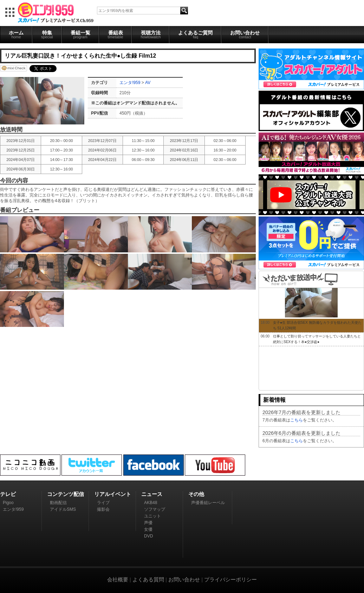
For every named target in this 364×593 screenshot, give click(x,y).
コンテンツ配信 (66, 494)
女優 (148, 529)
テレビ (8, 494)
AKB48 (151, 503)
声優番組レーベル (208, 503)
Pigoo (8, 503)
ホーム (16, 34)
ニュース (152, 494)
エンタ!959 (130, 83)
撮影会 (103, 509)
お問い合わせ (245, 34)
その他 (196, 494)
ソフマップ (155, 509)
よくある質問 (148, 579)
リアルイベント (113, 494)
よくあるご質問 (195, 34)
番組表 (116, 34)
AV (148, 83)
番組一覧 (80, 34)
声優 (148, 523)
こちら (297, 420)
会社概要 (118, 579)
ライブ (103, 503)
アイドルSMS (63, 509)
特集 (47, 34)
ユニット (152, 516)
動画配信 (58, 503)
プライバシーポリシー (230, 579)
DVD (148, 536)
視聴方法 (151, 34)
